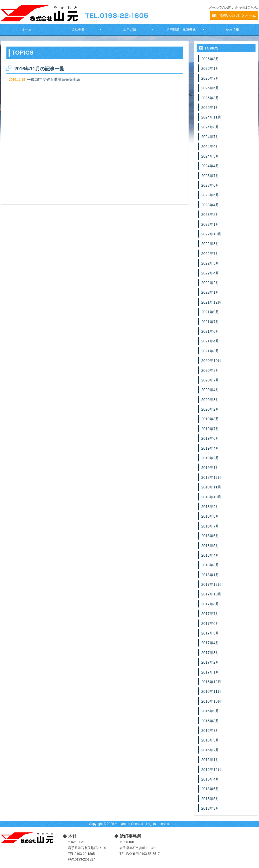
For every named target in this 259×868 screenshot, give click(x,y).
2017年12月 (211, 584)
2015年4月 (210, 779)
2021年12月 (211, 302)
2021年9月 (210, 312)
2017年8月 (210, 604)
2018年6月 (210, 536)
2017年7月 (210, 614)
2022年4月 (210, 273)
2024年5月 (210, 156)
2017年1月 (210, 672)
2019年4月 (210, 448)
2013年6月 (210, 789)
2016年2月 (210, 750)
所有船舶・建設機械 (181, 29)
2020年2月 (210, 409)
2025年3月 (210, 98)
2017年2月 (210, 662)
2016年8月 (210, 721)
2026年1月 (210, 68)
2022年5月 (210, 263)
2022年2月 (210, 283)
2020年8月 (210, 370)
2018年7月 (210, 526)
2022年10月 (211, 234)
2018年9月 (210, 507)
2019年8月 (210, 419)
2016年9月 (210, 711)
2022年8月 (210, 244)
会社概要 (78, 29)
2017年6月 (210, 624)
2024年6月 (210, 147)
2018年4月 (210, 555)
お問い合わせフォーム (237, 15)
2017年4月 (210, 643)
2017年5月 (210, 633)
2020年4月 (210, 390)
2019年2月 (210, 458)
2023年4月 (210, 205)
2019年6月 (210, 438)
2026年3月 (210, 59)
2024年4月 (210, 166)
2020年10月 (211, 361)
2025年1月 (210, 108)
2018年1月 (210, 575)
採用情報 (232, 29)
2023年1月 (210, 224)
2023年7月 (210, 176)
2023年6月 (210, 185)
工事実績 (130, 29)
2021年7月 (210, 322)
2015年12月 (211, 770)
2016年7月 (210, 731)
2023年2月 (210, 215)
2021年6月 (210, 331)
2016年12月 (211, 682)
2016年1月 (210, 760)
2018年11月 (211, 487)
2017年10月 (211, 594)
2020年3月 (210, 400)
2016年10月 (211, 701)
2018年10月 (211, 497)
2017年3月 (210, 653)
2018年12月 (211, 477)
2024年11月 (211, 117)
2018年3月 (210, 565)
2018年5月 (210, 546)
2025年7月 (210, 78)
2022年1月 (210, 292)
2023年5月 (210, 195)
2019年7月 (210, 429)
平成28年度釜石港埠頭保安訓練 (54, 79)
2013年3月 (210, 808)
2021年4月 (210, 341)
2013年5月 (210, 799)
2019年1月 (210, 468)
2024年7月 (210, 137)
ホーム (27, 29)
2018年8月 (210, 516)
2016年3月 (210, 740)
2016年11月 (211, 691)
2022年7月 (210, 254)
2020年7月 (210, 380)
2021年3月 (210, 351)
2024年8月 (210, 127)
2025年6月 (210, 88)
